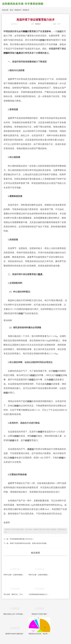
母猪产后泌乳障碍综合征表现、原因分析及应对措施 (28, 543)
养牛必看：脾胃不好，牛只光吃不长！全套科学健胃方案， (15, 594)
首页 (11, 10)
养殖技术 (18, 10)
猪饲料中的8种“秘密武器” (14, 634)
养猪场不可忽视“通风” (39, 614)
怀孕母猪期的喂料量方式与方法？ (22, 539)
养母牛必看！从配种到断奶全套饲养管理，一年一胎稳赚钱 (15, 575)
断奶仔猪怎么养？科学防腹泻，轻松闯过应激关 (15, 614)
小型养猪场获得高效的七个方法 (39, 594)
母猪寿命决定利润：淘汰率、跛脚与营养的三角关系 (39, 634)
